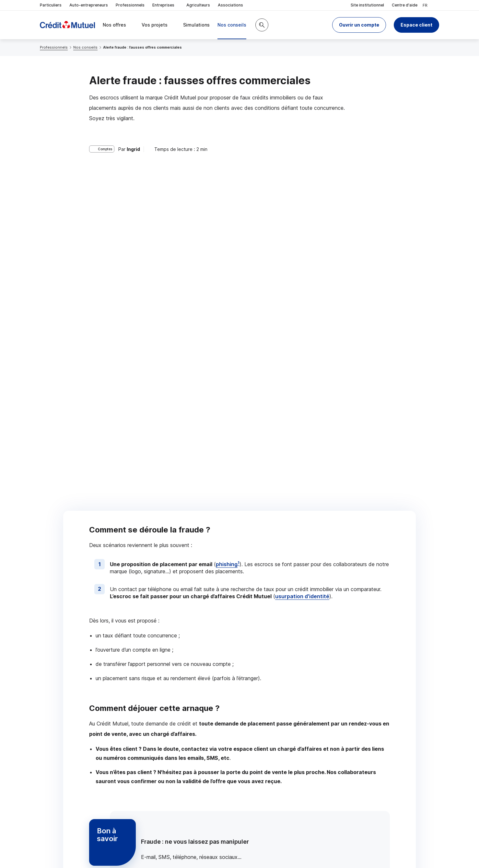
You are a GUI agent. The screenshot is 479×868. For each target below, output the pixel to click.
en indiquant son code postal (339, 846)
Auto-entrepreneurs (89, 5)
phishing (227, 191)
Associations (230, 5)
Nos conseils (85, 47)
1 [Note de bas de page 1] (239, 190)
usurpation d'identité (302, 224)
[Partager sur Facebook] (280, 754)
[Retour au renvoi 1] (125, 826)
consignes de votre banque (201, 628)
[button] (359, 25)
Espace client (416, 25)
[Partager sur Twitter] (264, 754)
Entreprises (165, 5)
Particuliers (51, 5)
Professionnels (130, 5)
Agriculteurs (198, 5)
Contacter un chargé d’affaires (323, 702)
